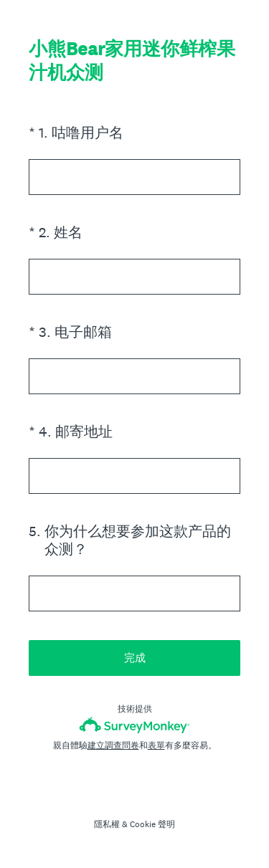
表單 (156, 745)
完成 (135, 658)
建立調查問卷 (113, 745)
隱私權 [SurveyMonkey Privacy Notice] (107, 824)
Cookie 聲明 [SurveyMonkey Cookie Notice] (152, 824)
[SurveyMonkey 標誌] (134, 725)
